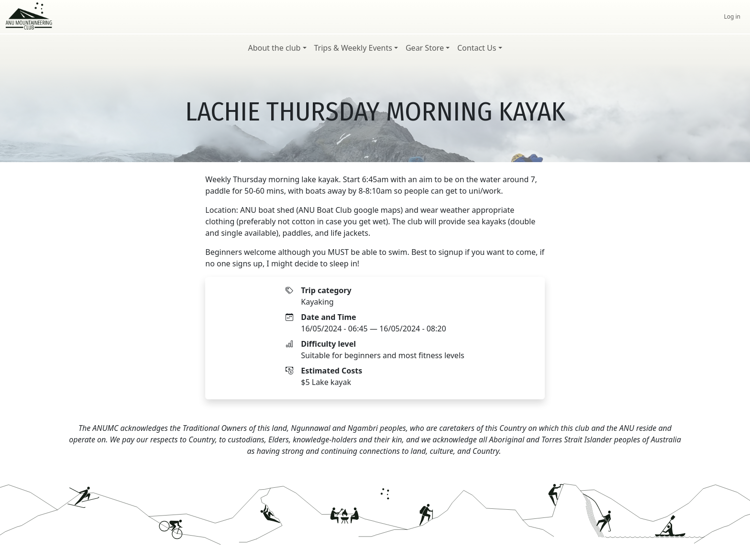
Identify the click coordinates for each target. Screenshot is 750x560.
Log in (732, 16)
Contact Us (477, 48)
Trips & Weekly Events (353, 48)
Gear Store (425, 48)
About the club (274, 48)
